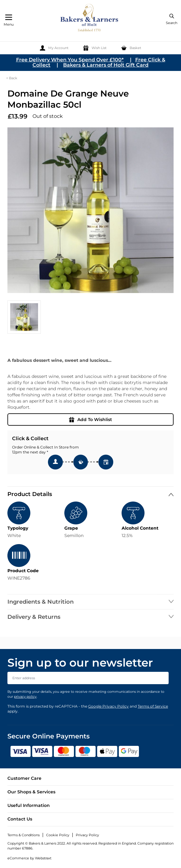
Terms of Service (153, 706)
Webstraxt (43, 858)
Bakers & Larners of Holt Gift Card (106, 65)
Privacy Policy (87, 835)
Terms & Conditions (24, 835)
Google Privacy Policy (108, 706)
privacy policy (25, 696)
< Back (12, 78)
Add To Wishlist (90, 420)
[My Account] (54, 48)
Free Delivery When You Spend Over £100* (70, 60)
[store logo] (90, 19)
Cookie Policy (58, 835)
